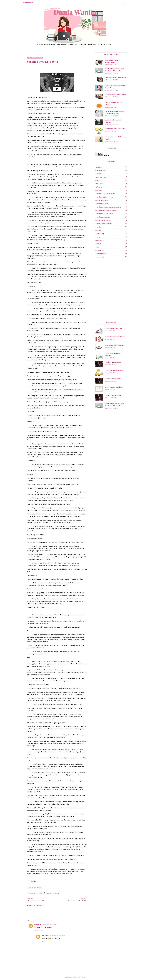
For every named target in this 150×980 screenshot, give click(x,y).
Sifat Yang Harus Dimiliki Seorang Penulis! (116, 138)
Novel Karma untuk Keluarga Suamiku (112, 207)
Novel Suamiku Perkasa (35, 888)
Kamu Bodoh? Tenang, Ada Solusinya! (113, 104)
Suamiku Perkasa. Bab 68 (113, 395)
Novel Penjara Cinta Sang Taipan (112, 210)
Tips (112, 247)
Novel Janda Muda (112, 200)
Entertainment (112, 177)
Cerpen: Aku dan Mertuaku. (113, 328)
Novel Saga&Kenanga (112, 217)
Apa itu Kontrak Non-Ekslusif (114, 387)
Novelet (112, 230)
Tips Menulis (112, 250)
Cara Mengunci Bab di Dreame (114, 345)
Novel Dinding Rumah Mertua (112, 194)
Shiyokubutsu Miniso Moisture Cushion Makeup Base (114, 112)
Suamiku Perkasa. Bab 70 (113, 379)
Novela (112, 227)
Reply (36, 931)
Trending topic (112, 254)
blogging (112, 167)
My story (112, 190)
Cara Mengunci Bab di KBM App (115, 129)
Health (112, 180)
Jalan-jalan (112, 184)
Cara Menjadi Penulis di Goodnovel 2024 (112, 61)
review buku (112, 240)
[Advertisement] (111, 274)
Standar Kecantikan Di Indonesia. (115, 77)
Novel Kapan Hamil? (112, 204)
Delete (41, 931)
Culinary (112, 174)
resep (112, 237)
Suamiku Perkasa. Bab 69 (113, 362)
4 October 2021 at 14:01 (50, 925)
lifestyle (112, 187)
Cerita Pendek (112, 170)
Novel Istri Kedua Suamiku (112, 197)
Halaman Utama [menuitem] (28, 2)
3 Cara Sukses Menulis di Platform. (116, 94)
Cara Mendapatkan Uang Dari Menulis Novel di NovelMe (114, 70)
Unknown (38, 925)
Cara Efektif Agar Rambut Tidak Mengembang (115, 87)
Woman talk (112, 257)
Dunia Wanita (81, 977)
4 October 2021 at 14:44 (57, 936)
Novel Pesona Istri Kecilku (112, 214)
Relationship (112, 234)
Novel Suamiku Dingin (112, 220)
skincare (112, 244)
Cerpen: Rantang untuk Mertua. (115, 337)
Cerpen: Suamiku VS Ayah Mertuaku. (113, 354)
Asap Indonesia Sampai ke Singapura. (113, 121)
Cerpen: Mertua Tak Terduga (114, 370)
